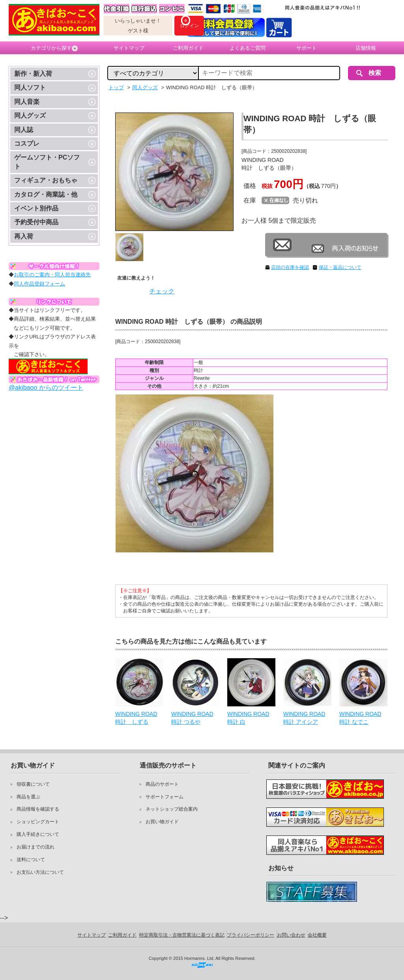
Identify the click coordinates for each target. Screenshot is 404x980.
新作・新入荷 (33, 74)
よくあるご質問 (248, 48)
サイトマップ (129, 48)
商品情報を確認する (38, 809)
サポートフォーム (165, 797)
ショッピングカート (38, 822)
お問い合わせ (291, 935)
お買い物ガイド (162, 822)
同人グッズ (30, 115)
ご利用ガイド (188, 48)
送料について (31, 860)
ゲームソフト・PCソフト (47, 162)
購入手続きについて (38, 834)
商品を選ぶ (28, 797)
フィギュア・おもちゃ (46, 180)
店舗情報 (366, 48)
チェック (162, 291)
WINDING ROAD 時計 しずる (136, 718)
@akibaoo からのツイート (46, 388)
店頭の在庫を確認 (290, 267)
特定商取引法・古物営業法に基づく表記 (182, 935)
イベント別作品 (36, 208)
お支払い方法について (40, 872)
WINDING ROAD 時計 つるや (192, 718)
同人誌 (24, 130)
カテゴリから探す (54, 48)
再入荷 (24, 236)
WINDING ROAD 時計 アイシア (304, 718)
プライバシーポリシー (251, 935)
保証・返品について (340, 267)
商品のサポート (162, 784)
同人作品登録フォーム (39, 284)
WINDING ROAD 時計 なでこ (360, 718)
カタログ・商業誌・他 (46, 194)
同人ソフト (30, 87)
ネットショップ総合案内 (172, 809)
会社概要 (317, 935)
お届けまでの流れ (36, 847)
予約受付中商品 (36, 222)
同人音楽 (27, 102)
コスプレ (27, 144)
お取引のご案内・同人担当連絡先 (52, 275)
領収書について (33, 784)
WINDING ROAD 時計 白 (248, 718)
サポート (307, 48)
